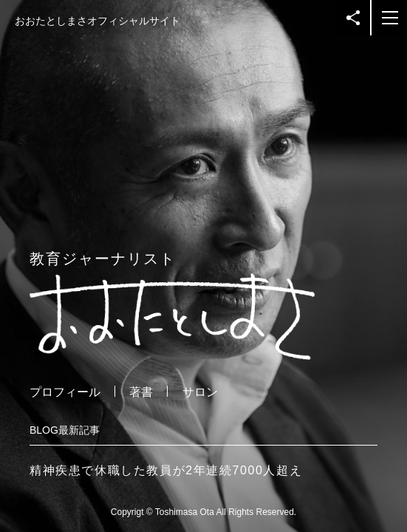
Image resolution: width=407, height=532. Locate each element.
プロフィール (65, 392)
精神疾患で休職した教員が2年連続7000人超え (166, 470)
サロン (200, 392)
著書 (141, 392)
